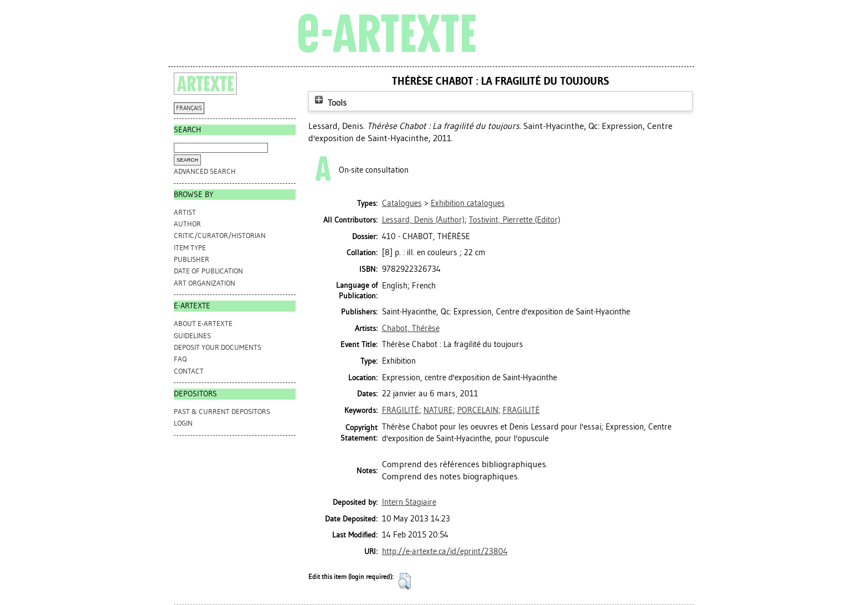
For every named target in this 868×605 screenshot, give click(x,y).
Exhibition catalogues (468, 203)
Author (187, 224)
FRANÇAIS (189, 108)
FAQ (180, 359)
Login (183, 423)
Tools (329, 103)
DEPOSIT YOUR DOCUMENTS (218, 347)
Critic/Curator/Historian (220, 236)
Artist (185, 212)
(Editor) (515, 220)
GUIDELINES (192, 336)
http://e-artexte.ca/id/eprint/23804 (445, 551)
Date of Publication (208, 271)
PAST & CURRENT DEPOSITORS (222, 412)
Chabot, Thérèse (411, 328)
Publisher (192, 259)
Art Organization (205, 283)
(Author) (423, 220)
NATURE (438, 410)
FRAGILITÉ (401, 410)
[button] (404, 581)
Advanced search (205, 171)
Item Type (190, 248)
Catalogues (402, 203)
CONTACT (189, 371)
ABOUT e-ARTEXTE (203, 324)
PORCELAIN (478, 410)
